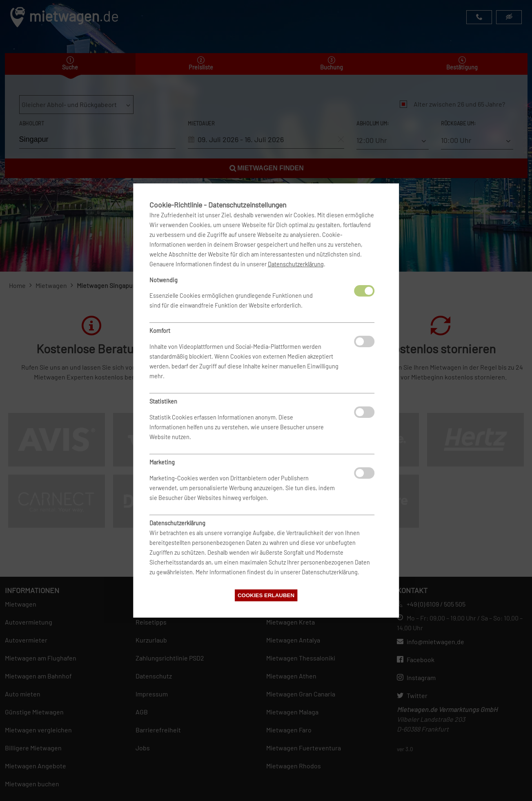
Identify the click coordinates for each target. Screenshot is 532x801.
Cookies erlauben (266, 595)
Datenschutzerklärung (296, 264)
